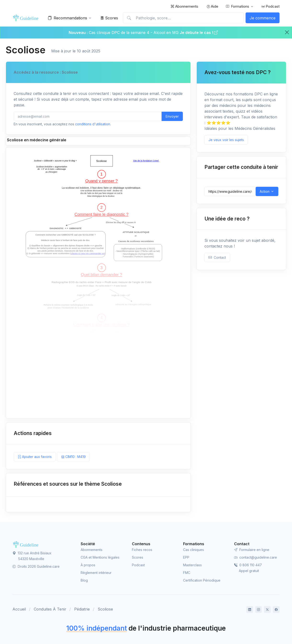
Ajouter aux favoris (35, 457)
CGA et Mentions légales (100, 557)
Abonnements (184, 6)
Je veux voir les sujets (226, 140)
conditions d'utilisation (93, 124)
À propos (88, 565)
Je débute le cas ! (199, 33)
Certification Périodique (202, 580)
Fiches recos (142, 550)
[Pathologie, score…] (183, 18)
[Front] (27, 18)
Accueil (19, 609)
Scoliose (105, 609)
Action (265, 191)
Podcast (271, 6)
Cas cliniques (194, 550)
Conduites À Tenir (50, 609)
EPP (186, 557)
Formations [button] (238, 6)
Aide (213, 6)
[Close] (287, 32)
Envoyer (172, 116)
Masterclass (192, 565)
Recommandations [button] (67, 18)
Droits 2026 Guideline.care (36, 566)
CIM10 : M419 (73, 457)
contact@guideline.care (255, 557)
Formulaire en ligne (252, 550)
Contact (217, 257)
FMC (187, 573)
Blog (84, 580)
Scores (109, 18)
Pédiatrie (82, 609)
